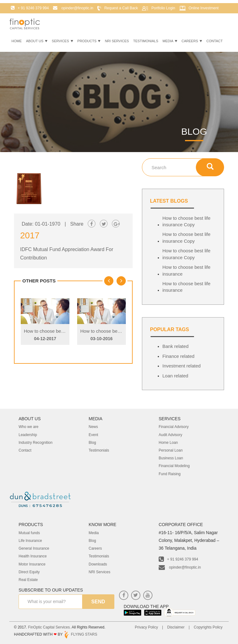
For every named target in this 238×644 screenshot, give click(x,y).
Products (89, 41)
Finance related (178, 356)
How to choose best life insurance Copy (65, 331)
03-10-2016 (102, 339)
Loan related (175, 376)
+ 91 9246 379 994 (178, 559)
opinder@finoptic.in (180, 567)
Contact (214, 41)
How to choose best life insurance (186, 270)
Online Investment (204, 8)
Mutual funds (29, 533)
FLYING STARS (80, 634)
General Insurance (34, 548)
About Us (37, 41)
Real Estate (28, 580)
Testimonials (146, 41)
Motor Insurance (32, 564)
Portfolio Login (163, 8)
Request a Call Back (121, 8)
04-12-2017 (45, 339)
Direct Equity (29, 572)
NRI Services (117, 41)
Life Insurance (30, 541)
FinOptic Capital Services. (50, 627)
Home (17, 41)
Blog (92, 541)
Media (170, 41)
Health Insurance (33, 556)
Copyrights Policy (208, 627)
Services (62, 41)
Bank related (175, 346)
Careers (192, 41)
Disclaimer (176, 627)
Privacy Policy (146, 627)
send (98, 602)
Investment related (181, 366)
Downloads (98, 564)
